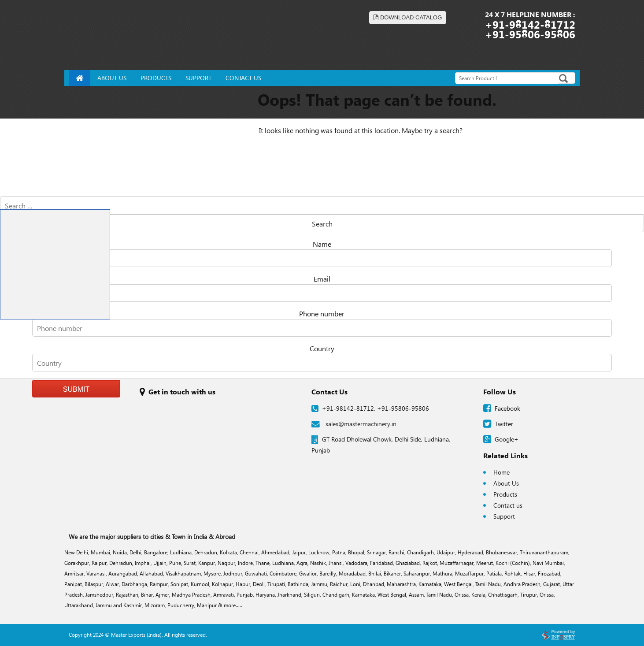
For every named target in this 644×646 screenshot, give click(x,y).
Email (322, 279)
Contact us (508, 505)
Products (505, 494)
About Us (506, 483)
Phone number (322, 314)
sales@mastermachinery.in (354, 424)
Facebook (507, 408)
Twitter (504, 424)
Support (504, 516)
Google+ (507, 439)
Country (322, 348)
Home (502, 472)
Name (322, 244)
